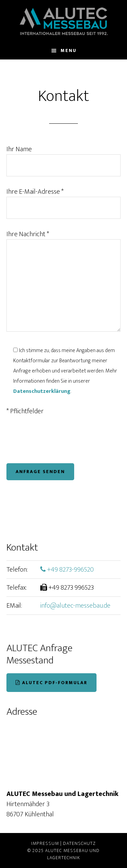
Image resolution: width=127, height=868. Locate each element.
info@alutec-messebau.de (75, 606)
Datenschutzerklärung (42, 391)
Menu (69, 50)
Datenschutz (79, 843)
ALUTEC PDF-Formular (51, 683)
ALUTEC (64, 21)
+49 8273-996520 (67, 570)
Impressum (45, 843)
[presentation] (58, 440)
